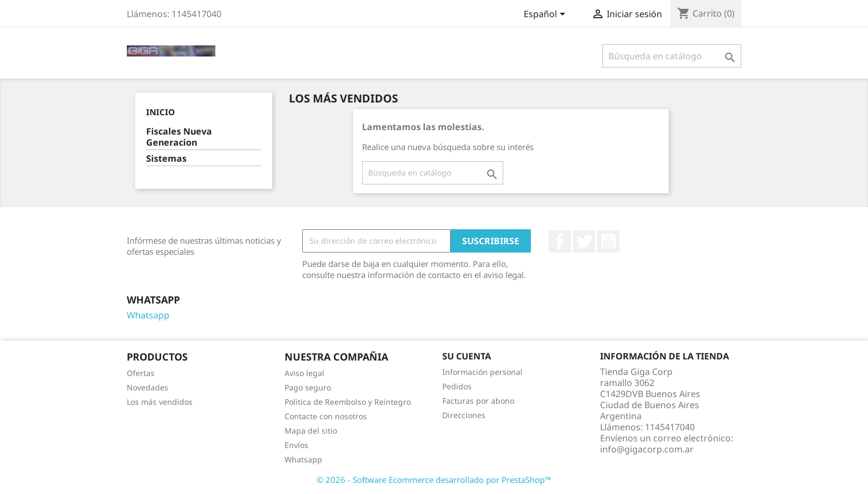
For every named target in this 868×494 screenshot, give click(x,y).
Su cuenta (467, 356)
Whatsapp (148, 315)
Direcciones (464, 415)
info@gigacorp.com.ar (647, 449)
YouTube (608, 241)
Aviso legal (304, 373)
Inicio (161, 112)
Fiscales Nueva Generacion (179, 137)
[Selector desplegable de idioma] (546, 15)
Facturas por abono (478, 401)
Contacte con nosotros (326, 416)
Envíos (296, 445)
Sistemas (166, 159)
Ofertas (141, 373)
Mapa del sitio (311, 431)
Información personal (482, 372)
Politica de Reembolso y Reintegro (348, 402)
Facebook (560, 241)
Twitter (584, 241)
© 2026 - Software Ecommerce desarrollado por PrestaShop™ (434, 480)
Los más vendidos (160, 402)
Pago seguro (308, 387)
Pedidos (457, 386)
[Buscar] (672, 56)
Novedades (148, 387)
